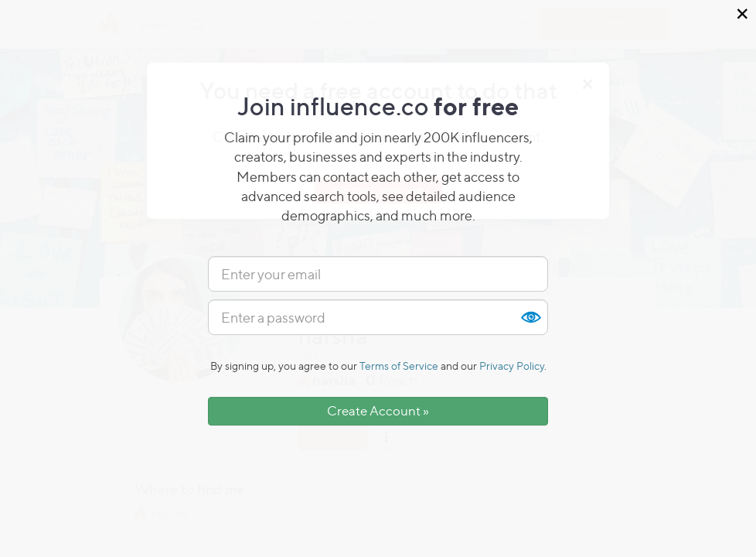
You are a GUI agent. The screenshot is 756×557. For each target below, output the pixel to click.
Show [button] (530, 317)
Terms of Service (399, 366)
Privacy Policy (512, 366)
